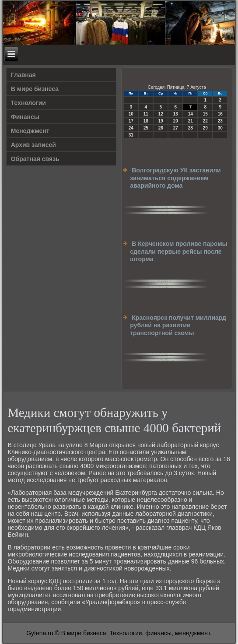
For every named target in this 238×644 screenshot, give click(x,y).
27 (176, 128)
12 (161, 114)
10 (131, 114)
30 (220, 128)
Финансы (25, 117)
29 (205, 128)
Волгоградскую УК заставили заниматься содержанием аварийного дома (175, 178)
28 (191, 128)
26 (161, 128)
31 (131, 135)
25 (146, 128)
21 (191, 121)
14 (191, 114)
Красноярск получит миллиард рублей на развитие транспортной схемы (178, 325)
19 (161, 121)
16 (220, 114)
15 (205, 114)
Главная (23, 75)
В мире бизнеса (35, 89)
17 (131, 121)
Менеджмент (30, 131)
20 (176, 121)
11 (146, 114)
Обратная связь (35, 159)
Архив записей (33, 145)
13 (176, 114)
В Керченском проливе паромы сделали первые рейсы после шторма (178, 251)
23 (220, 121)
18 (146, 121)
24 (131, 128)
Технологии (28, 103)
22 (205, 121)
